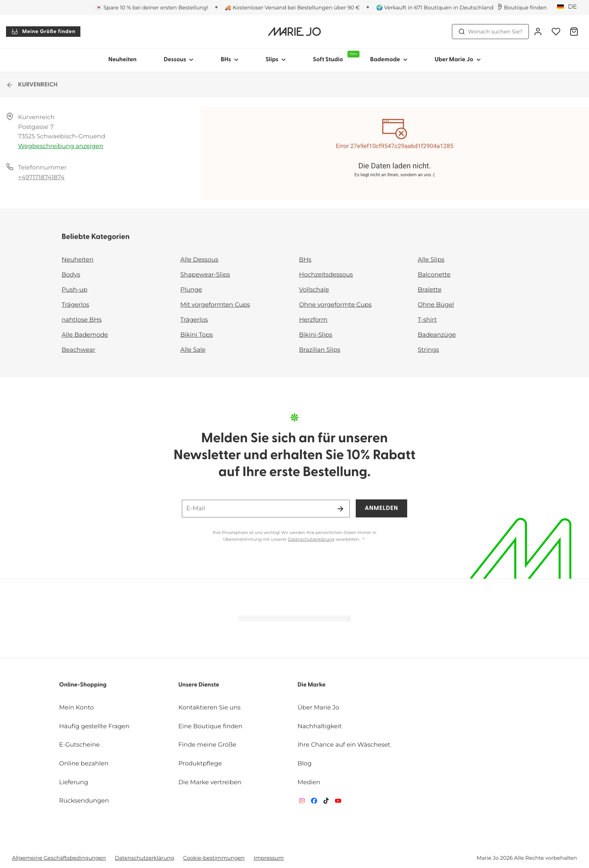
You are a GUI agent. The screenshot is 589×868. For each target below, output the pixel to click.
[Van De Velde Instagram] (302, 802)
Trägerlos (75, 305)
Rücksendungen (84, 801)
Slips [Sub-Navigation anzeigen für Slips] (276, 60)
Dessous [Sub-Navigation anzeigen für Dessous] (179, 60)
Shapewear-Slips (205, 275)
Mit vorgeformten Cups (215, 305)
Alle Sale (193, 350)
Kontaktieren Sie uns (210, 708)
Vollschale (314, 290)
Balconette (434, 275)
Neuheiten (122, 60)
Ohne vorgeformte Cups (335, 305)
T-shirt (427, 320)
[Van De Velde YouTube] (338, 802)
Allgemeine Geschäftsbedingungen (59, 858)
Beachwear (79, 350)
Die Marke (312, 685)
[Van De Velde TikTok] (326, 802)
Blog (304, 764)
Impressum (269, 858)
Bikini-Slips (316, 335)
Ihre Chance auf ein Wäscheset (344, 745)
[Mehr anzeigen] (364, 539)
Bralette (430, 290)
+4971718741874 (41, 178)
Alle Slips (431, 260)
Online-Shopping (83, 685)
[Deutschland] (569, 7)
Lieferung (73, 783)
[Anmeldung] (538, 32)
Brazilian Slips (320, 350)
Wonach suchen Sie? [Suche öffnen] (491, 32)
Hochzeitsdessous (326, 275)
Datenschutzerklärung (311, 539)
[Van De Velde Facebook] (314, 802)
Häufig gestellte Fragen (94, 727)
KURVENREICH (32, 85)
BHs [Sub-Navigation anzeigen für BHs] (230, 60)
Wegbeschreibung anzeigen (61, 146)
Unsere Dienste (199, 685)
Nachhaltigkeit (320, 727)
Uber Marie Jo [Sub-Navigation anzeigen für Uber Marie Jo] (458, 60)
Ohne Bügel (436, 305)
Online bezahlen (84, 764)
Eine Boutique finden (211, 727)
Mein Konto (76, 708)
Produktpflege (200, 764)
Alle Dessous (199, 260)
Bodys (71, 275)
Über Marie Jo (318, 708)
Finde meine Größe (208, 745)
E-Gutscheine (79, 745)
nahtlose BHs (82, 320)
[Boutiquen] (522, 8)
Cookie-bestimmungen (214, 858)
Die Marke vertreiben (210, 783)
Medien (309, 783)
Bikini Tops (197, 335)
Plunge (191, 290)
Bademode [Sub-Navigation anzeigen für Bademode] (389, 60)
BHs (305, 260)
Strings (428, 350)
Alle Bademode (85, 335)
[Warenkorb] (574, 32)
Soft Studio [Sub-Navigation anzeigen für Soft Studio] (335, 57)
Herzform (313, 320)
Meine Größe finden (43, 32)
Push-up (75, 290)
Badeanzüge (437, 335)
